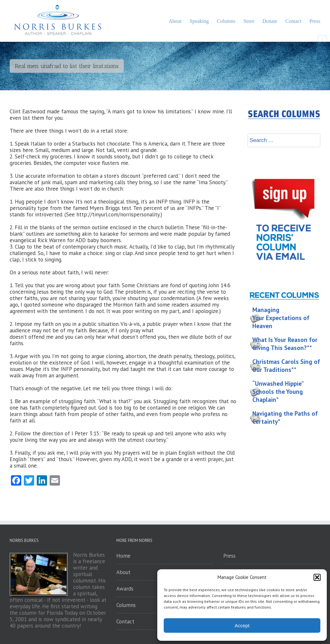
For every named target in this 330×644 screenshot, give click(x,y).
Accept (242, 625)
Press (229, 556)
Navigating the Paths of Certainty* (285, 417)
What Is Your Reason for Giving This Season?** (285, 344)
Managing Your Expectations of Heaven (281, 318)
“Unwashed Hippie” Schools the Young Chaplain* (278, 392)
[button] (317, 577)
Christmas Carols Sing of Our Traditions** (286, 366)
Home (123, 556)
